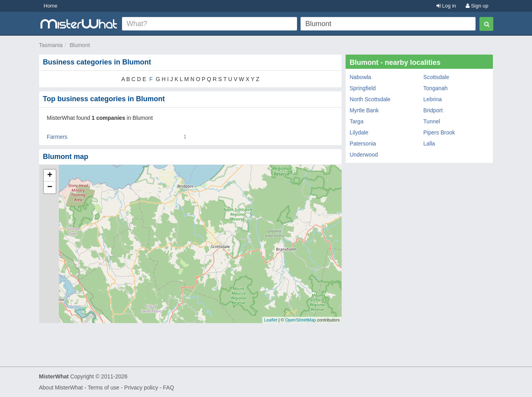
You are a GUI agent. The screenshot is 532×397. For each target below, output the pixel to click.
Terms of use (103, 388)
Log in (446, 6)
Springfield (363, 88)
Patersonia (363, 144)
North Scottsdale (370, 99)
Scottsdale (436, 77)
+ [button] (50, 176)
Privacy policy (141, 388)
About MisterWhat (61, 388)
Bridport (433, 110)
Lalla (429, 144)
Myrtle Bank (364, 110)
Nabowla (360, 77)
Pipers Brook (439, 132)
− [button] (50, 187)
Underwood (364, 155)
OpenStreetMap (301, 320)
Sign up (477, 6)
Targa (356, 121)
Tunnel (432, 121)
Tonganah (436, 88)
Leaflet (271, 320)
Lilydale (359, 132)
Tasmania (51, 45)
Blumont (80, 45)
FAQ (169, 388)
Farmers (57, 137)
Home (51, 6)
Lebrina (433, 99)
